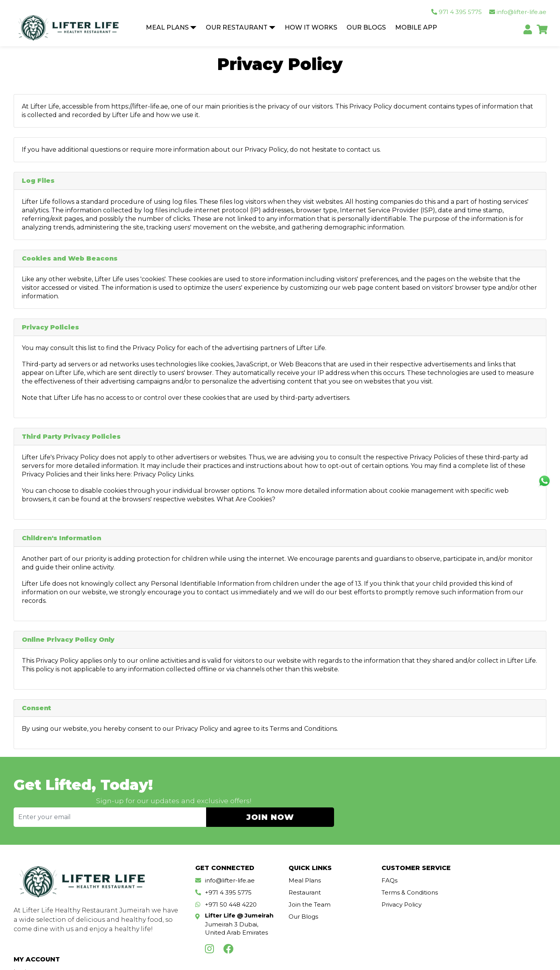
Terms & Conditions (405, 882)
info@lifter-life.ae (518, 12)
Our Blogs (366, 28)
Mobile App (416, 28)
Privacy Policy (396, 894)
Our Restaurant (237, 28)
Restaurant (302, 882)
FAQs (384, 870)
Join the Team (307, 894)
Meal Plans (167, 28)
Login (476, 870)
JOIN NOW (494, 795)
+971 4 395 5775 (228, 882)
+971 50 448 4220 (231, 894)
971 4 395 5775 (457, 12)
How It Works (311, 28)
